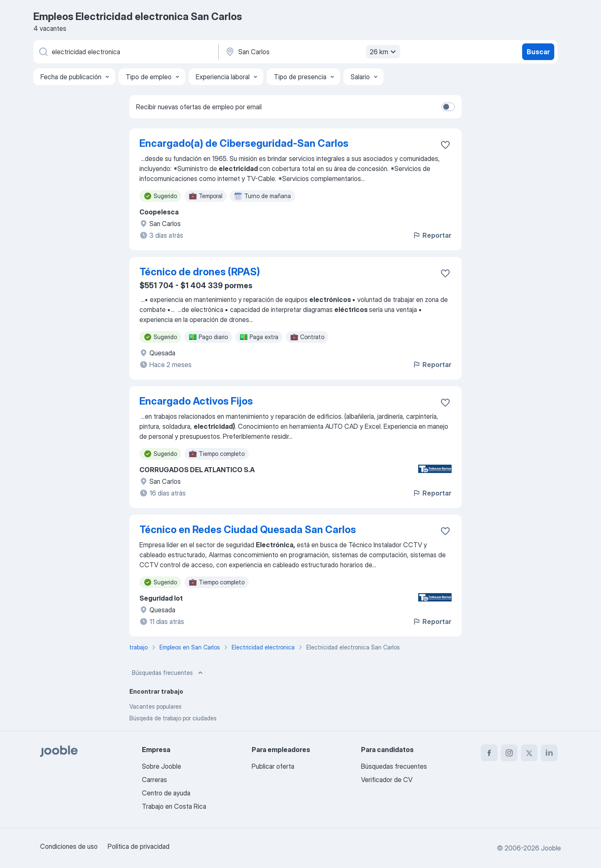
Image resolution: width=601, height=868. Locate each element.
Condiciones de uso (69, 846)
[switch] (448, 107)
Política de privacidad (139, 846)
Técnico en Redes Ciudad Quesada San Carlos (248, 530)
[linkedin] (549, 753)
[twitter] (529, 753)
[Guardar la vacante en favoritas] (445, 145)
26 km (384, 52)
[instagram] (509, 753)
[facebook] (489, 753)
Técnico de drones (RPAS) (200, 272)
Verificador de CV (387, 780)
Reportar (432, 235)
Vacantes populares (155, 706)
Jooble (551, 848)
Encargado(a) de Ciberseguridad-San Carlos (244, 143)
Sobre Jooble (162, 766)
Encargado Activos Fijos (196, 401)
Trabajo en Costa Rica (174, 806)
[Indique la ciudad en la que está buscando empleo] (312, 52)
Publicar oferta (273, 766)
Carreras (154, 780)
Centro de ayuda (166, 793)
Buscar (538, 52)
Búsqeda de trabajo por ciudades (173, 718)
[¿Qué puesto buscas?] (125, 52)
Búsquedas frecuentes (168, 673)
